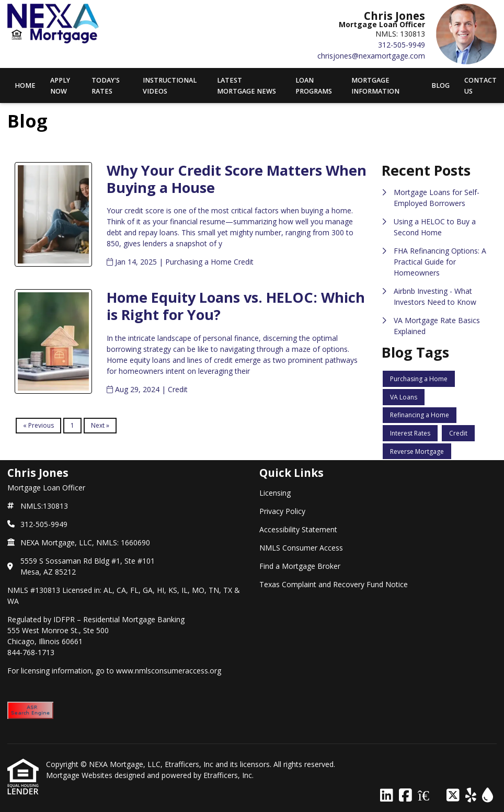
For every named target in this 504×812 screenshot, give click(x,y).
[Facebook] (405, 796)
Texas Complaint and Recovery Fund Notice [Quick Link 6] (334, 584)
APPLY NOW (60, 86)
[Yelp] (471, 796)
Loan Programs (314, 86)
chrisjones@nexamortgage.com (371, 56)
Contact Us (480, 86)
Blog (440, 85)
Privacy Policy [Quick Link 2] (282, 511)
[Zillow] (429, 796)
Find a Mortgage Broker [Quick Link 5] (300, 566)
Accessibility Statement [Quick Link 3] (298, 529)
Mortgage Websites (80, 775)
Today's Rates (106, 86)
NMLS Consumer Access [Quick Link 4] (301, 548)
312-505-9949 (402, 45)
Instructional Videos (170, 86)
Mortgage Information (375, 86)
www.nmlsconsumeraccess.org (169, 671)
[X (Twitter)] (453, 796)
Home (25, 85)
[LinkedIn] (387, 796)
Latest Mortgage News (247, 86)
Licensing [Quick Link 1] (275, 493)
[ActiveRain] (488, 796)
